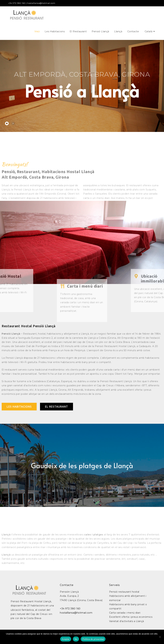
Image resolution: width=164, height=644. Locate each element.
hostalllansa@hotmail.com (41, 3)
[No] (160, 637)
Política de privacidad (93, 639)
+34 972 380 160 (17, 3)
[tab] (7, 123)
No (76, 639)
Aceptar (66, 639)
